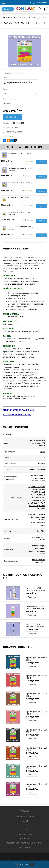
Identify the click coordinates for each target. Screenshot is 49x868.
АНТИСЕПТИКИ (25, 839)
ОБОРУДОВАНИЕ (25, 847)
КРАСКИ (25, 821)
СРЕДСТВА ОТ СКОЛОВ (25, 834)
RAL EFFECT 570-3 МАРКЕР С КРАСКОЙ (39, 498)
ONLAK (42, 452)
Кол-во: (9, 123)
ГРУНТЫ (24, 825)
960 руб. (32, 611)
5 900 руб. (32, 699)
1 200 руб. (32, 629)
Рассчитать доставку (13, 132)
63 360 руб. (8, 205)
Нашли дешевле (11, 127)
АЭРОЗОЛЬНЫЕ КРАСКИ (25, 817)
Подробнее (32, 597)
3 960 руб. (7, 161)
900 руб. (32, 593)
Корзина (25, 865)
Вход (32, 3)
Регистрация (42, 3)
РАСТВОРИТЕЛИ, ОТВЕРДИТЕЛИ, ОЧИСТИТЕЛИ (24, 843)
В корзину (13, 117)
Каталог (8, 9)
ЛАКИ (25, 830)
